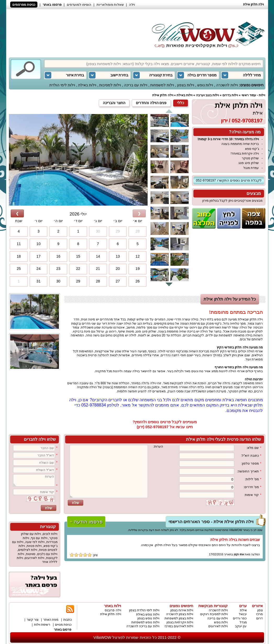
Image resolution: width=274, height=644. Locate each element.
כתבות (68, 620)
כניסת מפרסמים (24, 5)
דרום (259, 618)
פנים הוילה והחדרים (151, 103)
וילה (132, 5)
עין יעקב (241, 626)
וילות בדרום (230, 95)
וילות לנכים (50, 534)
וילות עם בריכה (136, 85)
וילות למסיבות (110, 85)
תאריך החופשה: (249, 471)
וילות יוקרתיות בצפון (180, 622)
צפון (260, 610)
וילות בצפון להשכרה (180, 614)
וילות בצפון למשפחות (179, 618)
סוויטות (31, 554)
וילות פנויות (34, 546)
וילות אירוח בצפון (182, 610)
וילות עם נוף (39, 538)
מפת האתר (51, 620)
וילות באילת (87, 85)
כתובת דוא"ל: (251, 456)
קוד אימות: (253, 495)
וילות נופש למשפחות (145, 622)
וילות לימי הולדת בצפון (144, 610)
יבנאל (243, 614)
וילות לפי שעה (35, 542)
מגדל (243, 622)
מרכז (259, 614)
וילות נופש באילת (148, 614)
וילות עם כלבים (47, 554)
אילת (258, 113)
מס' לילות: (253, 479)
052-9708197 (247, 121)
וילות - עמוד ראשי (253, 95)
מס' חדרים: (253, 487)
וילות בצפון (186, 85)
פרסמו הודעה (86, 522)
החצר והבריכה (114, 103)
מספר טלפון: (251, 464)
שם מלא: (254, 448)
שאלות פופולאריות (110, 5)
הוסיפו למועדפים (79, 5)
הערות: (158, 447)
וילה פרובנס (113, 610)
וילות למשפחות (162, 85)
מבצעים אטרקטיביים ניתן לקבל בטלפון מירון (233, 201)
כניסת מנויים (63, 625)
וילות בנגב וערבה (208, 95)
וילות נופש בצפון (148, 618)
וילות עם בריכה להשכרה (143, 626)
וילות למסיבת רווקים (214, 614)
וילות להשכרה (227, 85)
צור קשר (33, 620)
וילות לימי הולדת (62, 85)
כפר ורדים (240, 618)
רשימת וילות (42, 625)
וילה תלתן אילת (163, 95)
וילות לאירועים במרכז (179, 626)
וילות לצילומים (28, 550)
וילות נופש (205, 85)
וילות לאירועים (34, 558)
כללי (181, 103)
